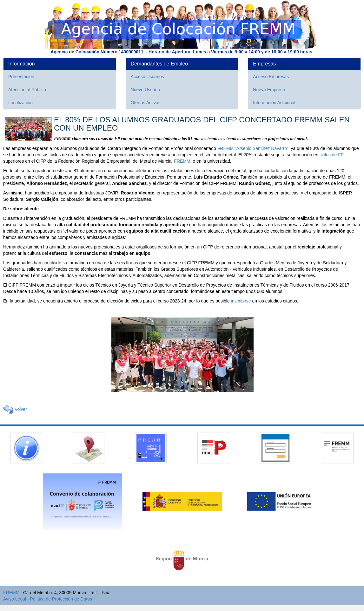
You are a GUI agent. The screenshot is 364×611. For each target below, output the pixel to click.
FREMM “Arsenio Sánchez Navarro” (253, 148)
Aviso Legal (15, 599)
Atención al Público (27, 90)
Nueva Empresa (269, 90)
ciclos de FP (332, 155)
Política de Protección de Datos (61, 599)
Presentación (21, 77)
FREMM (182, 161)
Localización (20, 103)
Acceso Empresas (271, 77)
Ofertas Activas (146, 103)
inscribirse (241, 301)
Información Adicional (274, 103)
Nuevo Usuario (146, 90)
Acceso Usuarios (147, 77)
